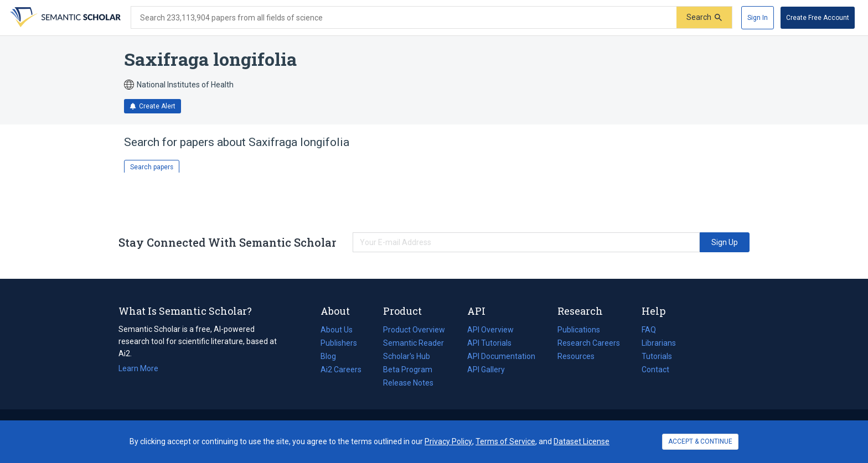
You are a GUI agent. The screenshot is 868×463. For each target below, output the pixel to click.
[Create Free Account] (818, 18)
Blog (333, 356)
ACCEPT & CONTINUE (700, 441)
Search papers (152, 167)
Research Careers (589, 343)
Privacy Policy (448, 441)
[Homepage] (64, 18)
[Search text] (404, 18)
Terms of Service (505, 441)
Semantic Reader (414, 343)
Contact (655, 370)
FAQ (649, 330)
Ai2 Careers (341, 370)
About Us (337, 330)
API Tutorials (489, 343)
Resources (576, 356)
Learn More (138, 368)
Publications (579, 330)
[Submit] (704, 17)
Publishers (339, 343)
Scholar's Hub (407, 356)
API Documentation (501, 356)
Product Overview (414, 330)
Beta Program (408, 370)
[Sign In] (758, 18)
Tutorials (657, 356)
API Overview (490, 330)
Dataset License (582, 441)
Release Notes (408, 383)
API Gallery (486, 370)
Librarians (659, 343)
